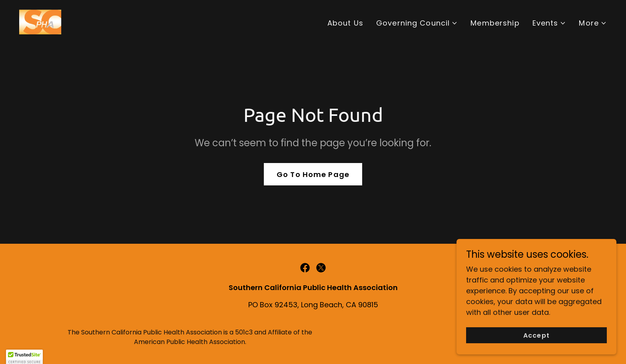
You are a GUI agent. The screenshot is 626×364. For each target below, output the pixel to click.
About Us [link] (345, 23)
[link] (41, 21)
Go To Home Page (313, 174)
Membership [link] (495, 23)
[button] (417, 23)
